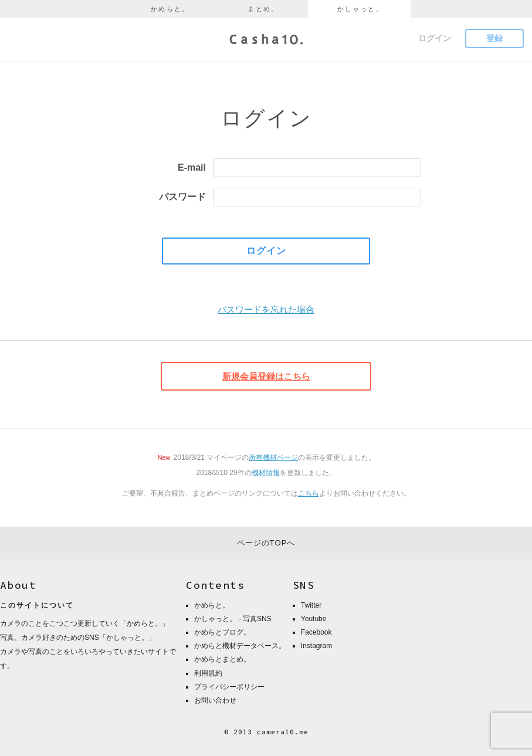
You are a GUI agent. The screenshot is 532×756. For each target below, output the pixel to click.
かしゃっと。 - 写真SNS (233, 619)
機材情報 (266, 473)
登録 (494, 38)
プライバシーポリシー (229, 687)
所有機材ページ (273, 457)
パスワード (182, 197)
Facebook (316, 632)
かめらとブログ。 (222, 632)
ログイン (435, 38)
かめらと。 (170, 9)
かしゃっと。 (360, 9)
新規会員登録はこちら (266, 376)
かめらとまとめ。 (222, 659)
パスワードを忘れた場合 (266, 309)
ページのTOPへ (266, 543)
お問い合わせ (215, 700)
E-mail (192, 167)
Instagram (316, 646)
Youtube (314, 619)
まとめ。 (263, 9)
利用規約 (208, 673)
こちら (309, 493)
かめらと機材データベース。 (240, 646)
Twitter (311, 605)
